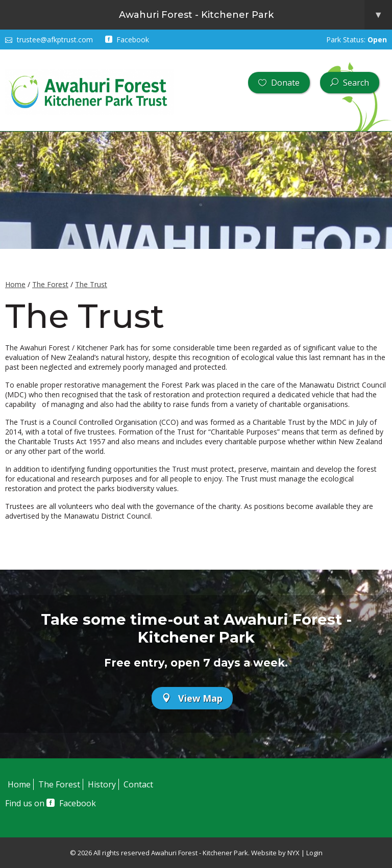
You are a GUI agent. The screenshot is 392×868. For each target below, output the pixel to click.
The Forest (50, 284)
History (102, 784)
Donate (279, 83)
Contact (138, 784)
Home (15, 284)
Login (314, 853)
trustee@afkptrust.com (49, 40)
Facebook (127, 40)
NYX (293, 853)
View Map (192, 698)
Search (350, 83)
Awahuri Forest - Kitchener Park (256, 15)
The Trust (91, 284)
